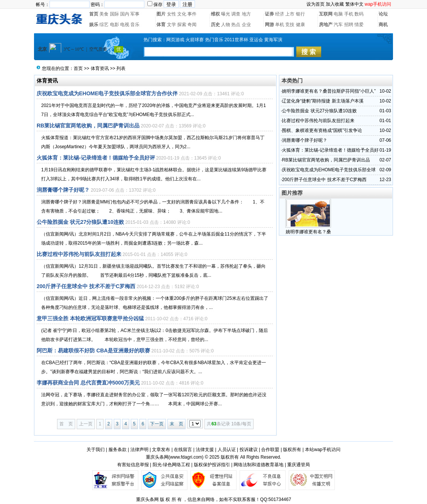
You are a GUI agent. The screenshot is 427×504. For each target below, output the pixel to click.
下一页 (157, 424)
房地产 (326, 25)
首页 (94, 14)
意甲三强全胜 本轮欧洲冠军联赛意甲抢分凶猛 (90, 318)
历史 (215, 25)
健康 (300, 25)
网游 (269, 25)
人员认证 (227, 450)
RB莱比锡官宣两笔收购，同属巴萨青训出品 (88, 126)
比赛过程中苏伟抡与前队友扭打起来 (79, 254)
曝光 (226, 14)
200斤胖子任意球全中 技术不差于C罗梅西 (86, 286)
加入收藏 (335, 4)
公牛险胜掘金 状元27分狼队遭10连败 (80, 222)
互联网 (326, 14)
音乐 (135, 25)
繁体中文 (354, 4)
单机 (280, 25)
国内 (125, 14)
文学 (172, 25)
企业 (246, 25)
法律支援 (205, 450)
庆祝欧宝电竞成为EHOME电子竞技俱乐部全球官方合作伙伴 (107, 93)
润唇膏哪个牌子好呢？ (63, 190)
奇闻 (192, 25)
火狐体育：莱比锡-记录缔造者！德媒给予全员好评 (96, 158)
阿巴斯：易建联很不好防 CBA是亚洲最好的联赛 (93, 350)
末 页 (176, 424)
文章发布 (161, 450)
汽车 (338, 25)
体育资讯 (100, 68)
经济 (280, 14)
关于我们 (96, 450)
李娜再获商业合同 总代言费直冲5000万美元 (88, 383)
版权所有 (292, 450)
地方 (246, 14)
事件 (192, 14)
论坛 (383, 14)
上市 (290, 14)
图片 (161, 14)
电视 (125, 25)
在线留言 (183, 450)
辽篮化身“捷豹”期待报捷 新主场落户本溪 (323, 101)
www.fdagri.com (186, 457)
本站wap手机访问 (323, 450)
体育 (161, 25)
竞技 (290, 25)
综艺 (104, 25)
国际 (114, 14)
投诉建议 (249, 450)
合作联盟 (270, 450)
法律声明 (139, 450)
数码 (359, 14)
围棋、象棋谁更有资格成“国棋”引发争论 (322, 130)
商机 (383, 25)
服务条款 (118, 450)
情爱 (359, 25)
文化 (182, 14)
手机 (349, 14)
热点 (236, 25)
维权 (215, 14)
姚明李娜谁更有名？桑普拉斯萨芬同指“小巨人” (329, 91)
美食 (104, 14)
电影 (114, 25)
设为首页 (316, 4)
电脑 (338, 14)
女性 (172, 14)
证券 (269, 14)
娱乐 (94, 25)
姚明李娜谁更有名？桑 (308, 232)
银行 (300, 14)
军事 (135, 14)
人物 (226, 25)
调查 (236, 14)
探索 (182, 25)
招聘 (349, 25)
